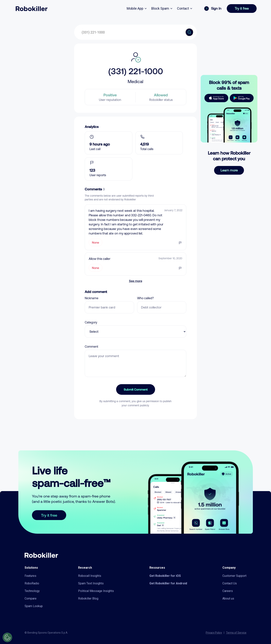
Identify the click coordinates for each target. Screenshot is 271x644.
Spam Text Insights (91, 583)
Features (30, 576)
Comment (91, 347)
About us (228, 598)
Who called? (145, 298)
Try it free (242, 8)
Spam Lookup (34, 606)
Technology (32, 591)
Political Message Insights (96, 591)
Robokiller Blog (88, 598)
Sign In (213, 9)
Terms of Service (236, 633)
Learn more (229, 170)
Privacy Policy (214, 633)
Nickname (92, 298)
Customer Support (234, 576)
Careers (228, 591)
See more (136, 281)
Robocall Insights (90, 576)
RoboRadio (32, 583)
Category (91, 322)
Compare (31, 598)
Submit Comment (136, 389)
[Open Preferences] (7, 637)
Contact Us (230, 583)
